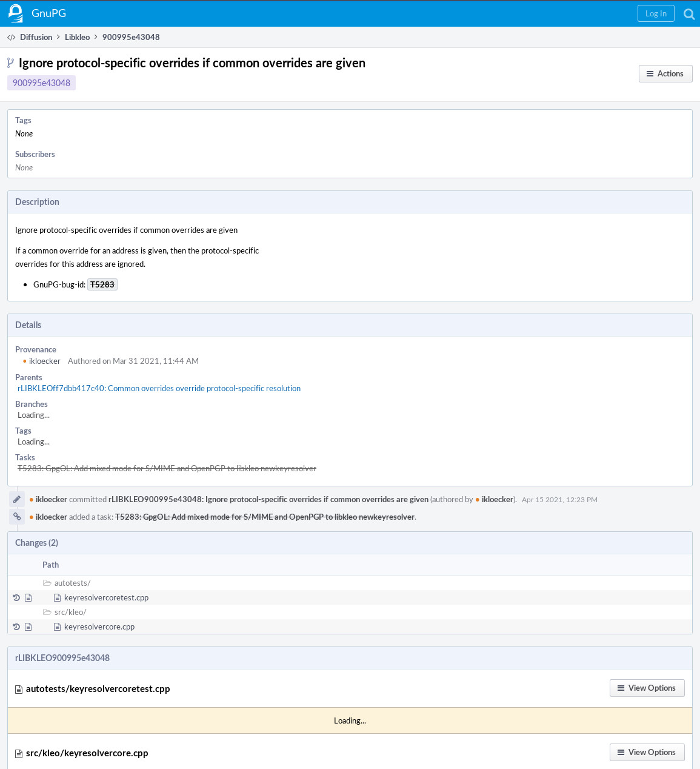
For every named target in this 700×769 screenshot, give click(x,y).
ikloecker (42, 361)
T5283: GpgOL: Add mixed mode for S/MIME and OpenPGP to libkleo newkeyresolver (167, 468)
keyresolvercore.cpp (99, 626)
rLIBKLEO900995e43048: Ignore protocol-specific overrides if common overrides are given (268, 499)
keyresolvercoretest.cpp (106, 597)
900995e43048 (42, 83)
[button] (656, 13)
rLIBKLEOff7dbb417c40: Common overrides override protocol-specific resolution (159, 388)
